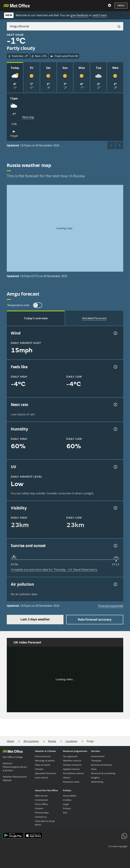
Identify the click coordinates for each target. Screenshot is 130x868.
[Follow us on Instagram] (109, 836)
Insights (95, 778)
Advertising (97, 782)
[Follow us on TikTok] (101, 836)
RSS (65, 813)
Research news (71, 782)
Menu (121, 6)
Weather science (72, 761)
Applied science (71, 769)
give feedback (79, 15)
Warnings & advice (45, 761)
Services (96, 751)
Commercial (41, 800)
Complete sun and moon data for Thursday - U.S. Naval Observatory (54, 570)
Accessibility (70, 796)
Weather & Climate (45, 751)
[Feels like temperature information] (115, 367)
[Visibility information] (115, 508)
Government (98, 756)
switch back (100, 15)
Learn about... (42, 778)
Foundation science (73, 773)
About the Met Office (46, 790)
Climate (39, 769)
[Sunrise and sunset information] (115, 546)
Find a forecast (43, 756)
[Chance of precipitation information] (115, 405)
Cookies (67, 800)
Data (94, 769)
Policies (67, 790)
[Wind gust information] (115, 333)
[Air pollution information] (115, 584)
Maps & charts (43, 765)
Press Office (41, 804)
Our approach (70, 756)
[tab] (36, 318)
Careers (39, 808)
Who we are (41, 796)
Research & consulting (103, 773)
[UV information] (115, 467)
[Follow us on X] (78, 836)
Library (67, 778)
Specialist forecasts (46, 773)
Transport (96, 761)
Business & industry (102, 765)
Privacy (67, 808)
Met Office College (13, 757)
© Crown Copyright (118, 846)
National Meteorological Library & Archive (15, 767)
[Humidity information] (115, 429)
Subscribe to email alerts (45, 823)
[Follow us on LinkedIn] (117, 836)
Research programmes (75, 751)
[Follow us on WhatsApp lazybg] (124, 836)
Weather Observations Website (15, 779)
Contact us (41, 817)
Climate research (72, 765)
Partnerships (42, 813)
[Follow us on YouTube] (86, 836)
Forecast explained (111, 606)
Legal (66, 804)
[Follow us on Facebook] (94, 836)
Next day (28, 117)
